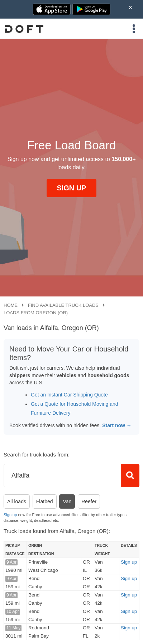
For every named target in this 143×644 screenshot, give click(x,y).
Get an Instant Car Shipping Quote (69, 395)
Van (67, 501)
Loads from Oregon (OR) (36, 313)
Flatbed (45, 501)
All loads (17, 501)
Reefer (89, 501)
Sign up (10, 515)
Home (11, 305)
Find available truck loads (63, 305)
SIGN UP (71, 188)
